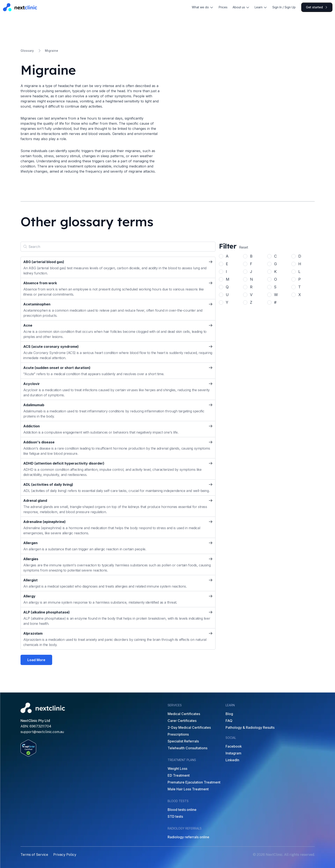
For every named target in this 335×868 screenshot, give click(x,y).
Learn (261, 7)
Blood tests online (182, 810)
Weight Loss (177, 769)
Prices (223, 7)
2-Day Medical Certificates (189, 727)
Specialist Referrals (183, 741)
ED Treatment (179, 775)
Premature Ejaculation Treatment (194, 782)
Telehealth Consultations (187, 748)
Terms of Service (34, 855)
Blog (229, 714)
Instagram (233, 753)
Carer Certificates (182, 721)
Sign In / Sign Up (284, 7)
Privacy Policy (65, 855)
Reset (244, 247)
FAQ (229, 721)
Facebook (234, 746)
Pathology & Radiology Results (250, 727)
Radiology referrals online (188, 837)
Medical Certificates (184, 714)
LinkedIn (232, 760)
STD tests (175, 816)
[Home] (20, 7)
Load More (36, 660)
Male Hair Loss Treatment (188, 789)
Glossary (27, 51)
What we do (203, 7)
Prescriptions (178, 734)
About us (241, 7)
